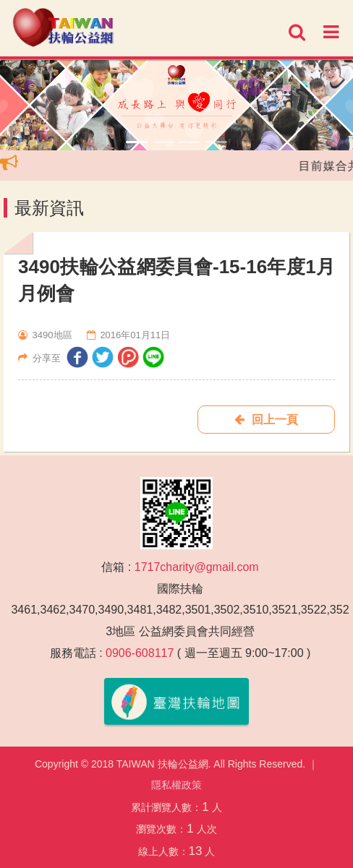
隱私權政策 (176, 785)
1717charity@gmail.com (197, 567)
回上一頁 (266, 420)
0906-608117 (140, 653)
